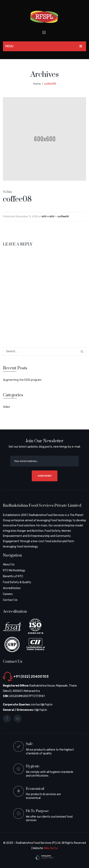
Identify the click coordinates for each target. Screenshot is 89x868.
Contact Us (10, 600)
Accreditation (12, 588)
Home (37, 84)
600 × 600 (48, 216)
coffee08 (63, 216)
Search (82, 351)
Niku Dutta (51, 848)
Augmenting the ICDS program (22, 380)
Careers (8, 594)
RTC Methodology (14, 570)
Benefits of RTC (13, 576)
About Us (9, 565)
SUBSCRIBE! (45, 476)
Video (6, 407)
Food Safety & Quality (17, 582)
